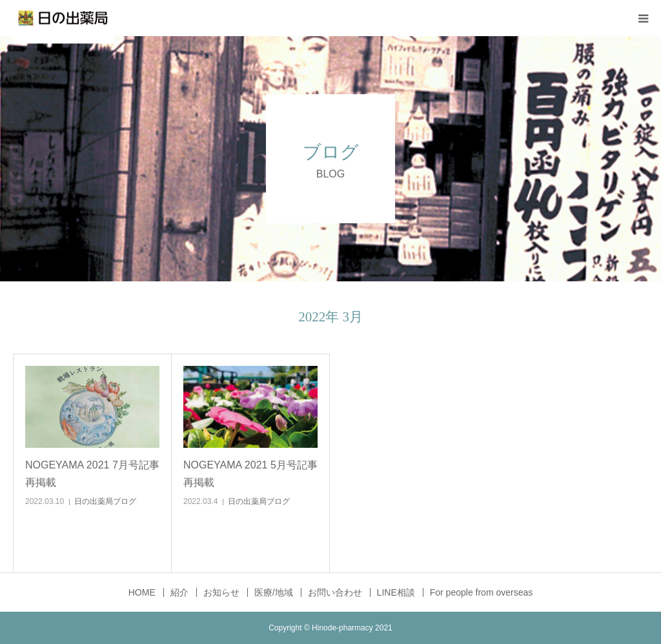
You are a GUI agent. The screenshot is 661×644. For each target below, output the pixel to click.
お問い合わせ (335, 592)
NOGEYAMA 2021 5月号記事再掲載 (250, 474)
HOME (142, 592)
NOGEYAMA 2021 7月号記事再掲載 (92, 474)
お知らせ (221, 592)
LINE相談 (396, 592)
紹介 (179, 592)
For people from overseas (482, 592)
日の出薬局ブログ (105, 501)
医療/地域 (274, 592)
